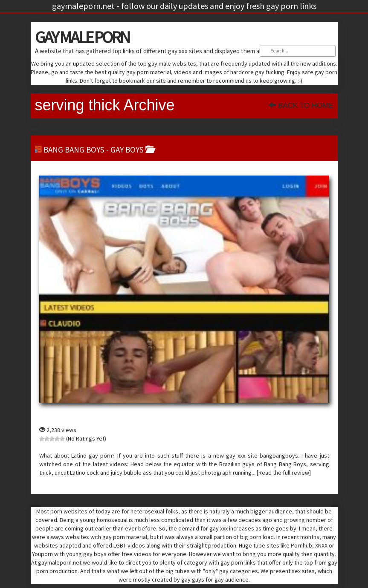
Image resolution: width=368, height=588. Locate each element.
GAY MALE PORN (82, 37)
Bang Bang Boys (74, 150)
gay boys (127, 150)
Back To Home (301, 105)
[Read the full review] (284, 473)
